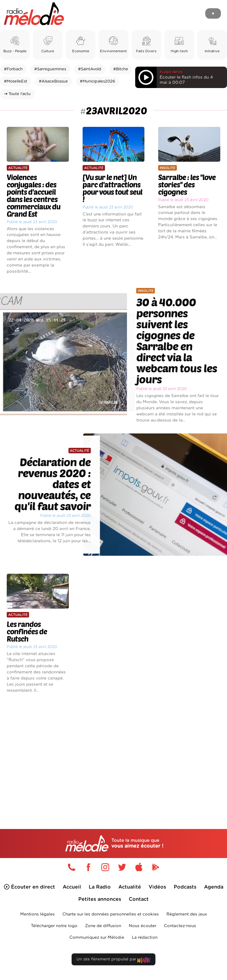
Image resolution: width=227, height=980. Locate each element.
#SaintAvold (90, 69)
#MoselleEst (16, 81)
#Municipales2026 (97, 81)
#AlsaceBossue (53, 81)
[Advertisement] (113, 751)
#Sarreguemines (50, 69)
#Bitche (121, 69)
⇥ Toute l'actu (17, 94)
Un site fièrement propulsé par (113, 961)
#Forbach (13, 69)
